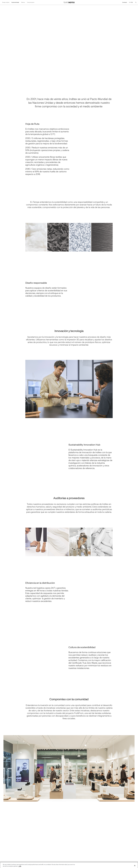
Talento (23, 2)
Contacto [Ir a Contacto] (125, 2)
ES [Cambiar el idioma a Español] (132, 2)
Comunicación (31, 2)
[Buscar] (136, 2)
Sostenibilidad (15, 2)
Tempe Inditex (6, 2)
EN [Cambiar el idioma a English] (130, 2)
